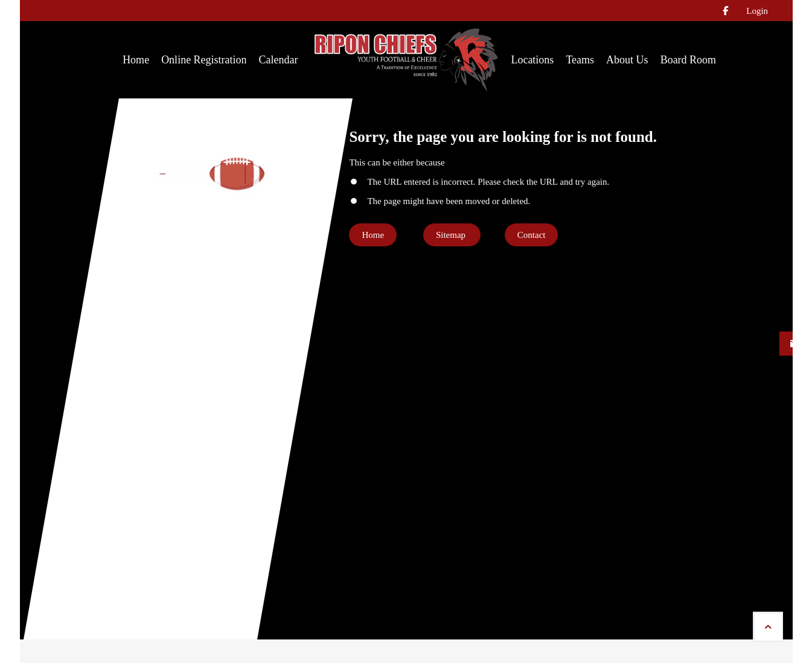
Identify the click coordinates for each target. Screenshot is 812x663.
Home (373, 235)
